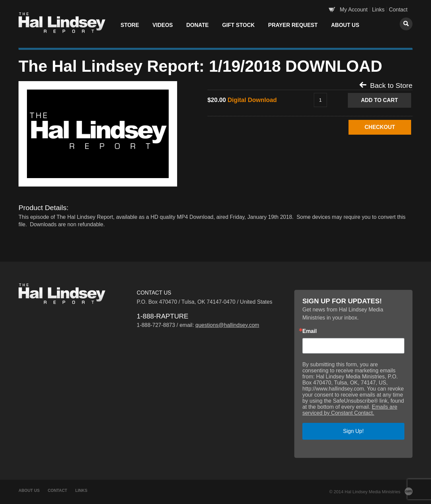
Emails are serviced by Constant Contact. (350, 410)
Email (310, 331)
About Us (345, 25)
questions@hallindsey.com (227, 325)
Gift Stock (239, 25)
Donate (197, 25)
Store (130, 25)
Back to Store (386, 85)
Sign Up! (353, 431)
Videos (163, 25)
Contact (398, 10)
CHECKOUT (380, 127)
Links (378, 10)
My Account (354, 10)
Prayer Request (293, 25)
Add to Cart (379, 100)
